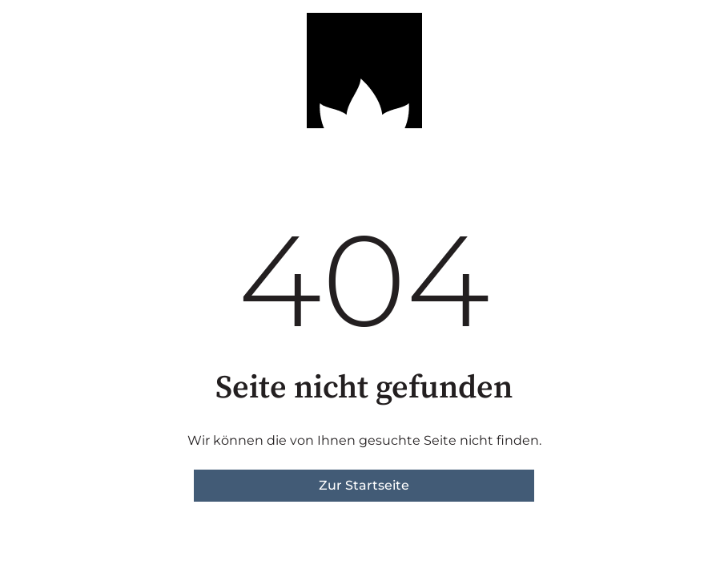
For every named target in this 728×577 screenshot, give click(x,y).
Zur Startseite (364, 485)
